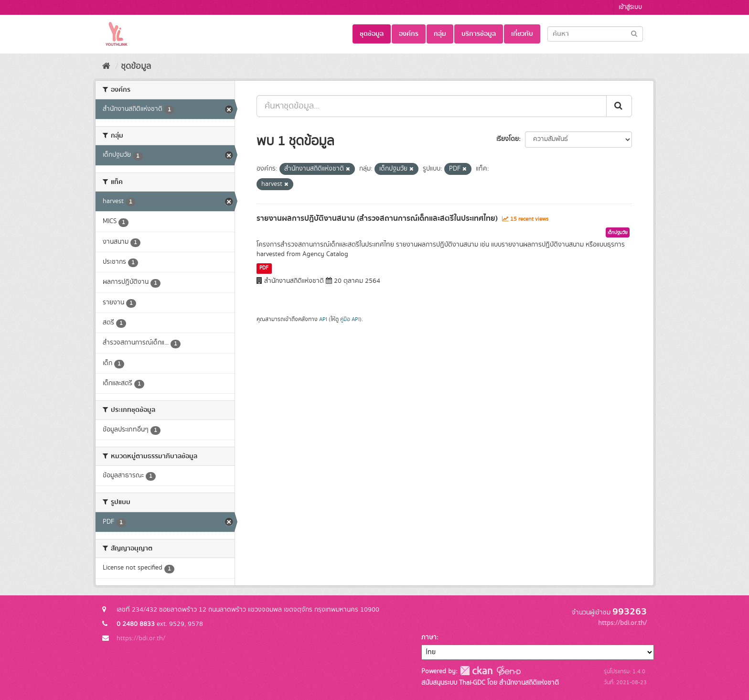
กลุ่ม (440, 34)
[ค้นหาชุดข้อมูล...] (432, 106)
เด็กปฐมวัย (618, 233)
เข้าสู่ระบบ (630, 7)
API (323, 319)
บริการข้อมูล (479, 34)
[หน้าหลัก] (106, 66)
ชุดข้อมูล (372, 34)
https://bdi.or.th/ (141, 638)
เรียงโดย (508, 139)
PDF (264, 268)
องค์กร (409, 34)
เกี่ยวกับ (522, 34)
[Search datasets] (595, 34)
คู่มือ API (350, 319)
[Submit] (634, 33)
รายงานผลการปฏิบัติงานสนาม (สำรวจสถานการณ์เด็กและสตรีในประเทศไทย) (377, 218)
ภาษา (429, 637)
